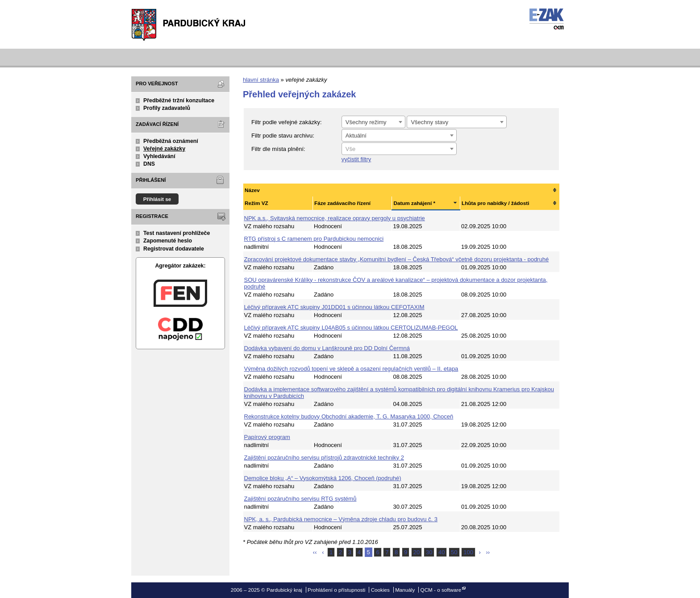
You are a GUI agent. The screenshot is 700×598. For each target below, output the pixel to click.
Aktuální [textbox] (356, 136)
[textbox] (399, 149)
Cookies (380, 590)
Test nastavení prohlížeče (177, 233)
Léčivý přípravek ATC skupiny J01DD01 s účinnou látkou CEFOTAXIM (334, 307)
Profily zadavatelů (167, 108)
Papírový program (267, 437)
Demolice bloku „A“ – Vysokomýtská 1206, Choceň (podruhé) (323, 478)
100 (468, 552)
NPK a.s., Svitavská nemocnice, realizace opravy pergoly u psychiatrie (335, 218)
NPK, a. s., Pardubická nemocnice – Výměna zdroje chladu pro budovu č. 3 (341, 519)
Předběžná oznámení (171, 141)
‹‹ (315, 552)
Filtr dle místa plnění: (278, 149)
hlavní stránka (261, 80)
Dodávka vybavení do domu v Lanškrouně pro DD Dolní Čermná (327, 348)
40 (442, 552)
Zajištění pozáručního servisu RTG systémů (300, 499)
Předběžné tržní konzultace (179, 100)
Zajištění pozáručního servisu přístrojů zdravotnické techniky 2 (324, 458)
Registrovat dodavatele (174, 249)
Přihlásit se (157, 199)
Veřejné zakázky (164, 149)
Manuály (405, 590)
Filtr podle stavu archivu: (283, 136)
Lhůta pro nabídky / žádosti (495, 203)
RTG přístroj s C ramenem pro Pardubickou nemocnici (314, 239)
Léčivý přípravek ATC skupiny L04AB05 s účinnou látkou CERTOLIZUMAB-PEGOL (351, 328)
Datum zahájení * (414, 203)
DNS (149, 164)
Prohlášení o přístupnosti (336, 590)
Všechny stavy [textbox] (429, 122)
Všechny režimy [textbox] (366, 122)
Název (252, 190)
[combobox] (373, 122)
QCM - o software (441, 590)
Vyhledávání (159, 156)
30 (429, 552)
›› (488, 552)
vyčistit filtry (356, 159)
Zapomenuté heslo (168, 241)
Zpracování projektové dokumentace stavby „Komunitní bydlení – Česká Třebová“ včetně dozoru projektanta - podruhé (397, 259)
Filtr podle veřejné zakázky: (287, 122)
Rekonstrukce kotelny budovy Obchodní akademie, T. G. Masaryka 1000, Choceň (349, 416)
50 (454, 552)
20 (417, 552)
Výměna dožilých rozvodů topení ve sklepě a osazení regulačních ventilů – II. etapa (351, 369)
